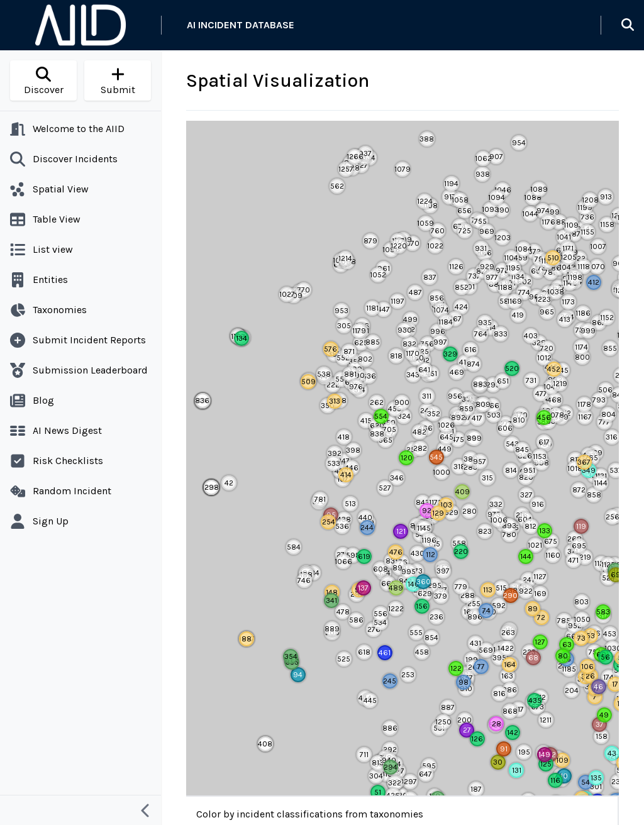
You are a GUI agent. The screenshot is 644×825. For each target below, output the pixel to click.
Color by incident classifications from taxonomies (310, 814)
